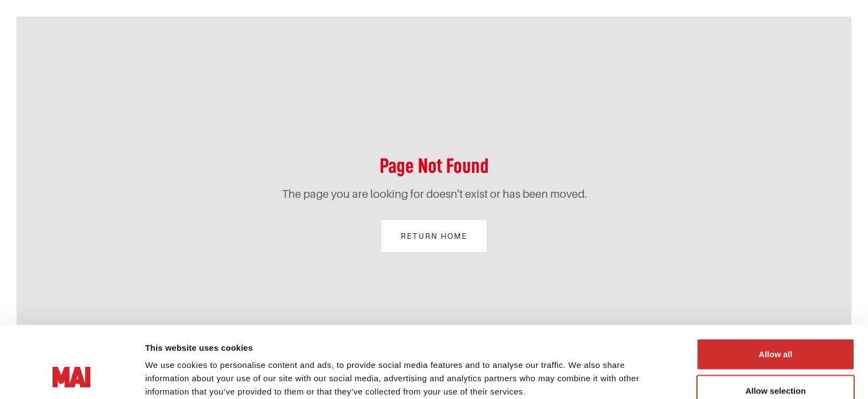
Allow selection (775, 323)
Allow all (776, 287)
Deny (776, 359)
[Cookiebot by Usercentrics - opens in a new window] (72, 377)
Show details (171, 377)
